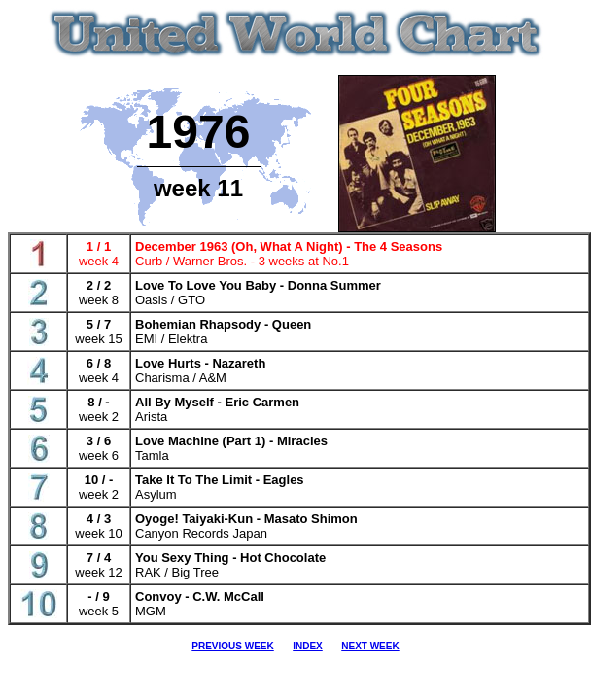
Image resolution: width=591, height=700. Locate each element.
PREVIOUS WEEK (232, 646)
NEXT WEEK (370, 646)
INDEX (308, 646)
